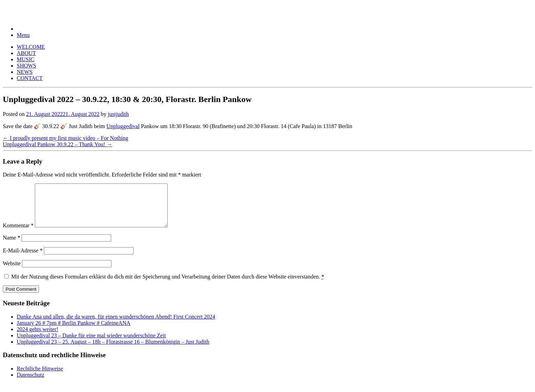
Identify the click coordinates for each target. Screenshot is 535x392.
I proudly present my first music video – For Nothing (66, 138)
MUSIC (26, 59)
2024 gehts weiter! (37, 338)
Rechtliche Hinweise (40, 377)
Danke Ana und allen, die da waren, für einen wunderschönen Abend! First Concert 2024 (116, 325)
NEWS (25, 72)
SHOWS (26, 66)
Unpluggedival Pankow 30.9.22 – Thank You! (58, 144)
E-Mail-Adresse (23, 259)
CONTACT (30, 78)
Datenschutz (30, 383)
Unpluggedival (123, 126)
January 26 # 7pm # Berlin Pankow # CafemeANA (74, 331)
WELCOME (31, 47)
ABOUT (26, 53)
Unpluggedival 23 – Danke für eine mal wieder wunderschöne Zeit (91, 344)
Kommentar (18, 234)
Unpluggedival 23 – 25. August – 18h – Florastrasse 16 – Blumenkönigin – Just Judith (113, 350)
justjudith (118, 114)
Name (12, 246)
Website (12, 272)
